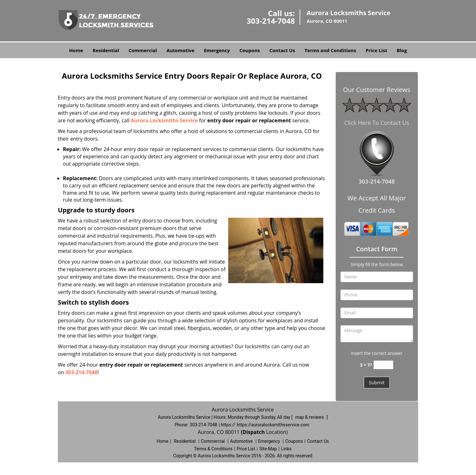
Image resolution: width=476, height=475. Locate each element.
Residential (106, 50)
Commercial (143, 50)
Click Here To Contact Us (377, 123)
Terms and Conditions (330, 50)
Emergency (217, 50)
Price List (376, 50)
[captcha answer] (383, 365)
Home (76, 50)
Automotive (181, 50)
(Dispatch (253, 432)
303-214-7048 (271, 21)
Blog (402, 50)
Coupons (250, 50)
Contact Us (282, 50)
